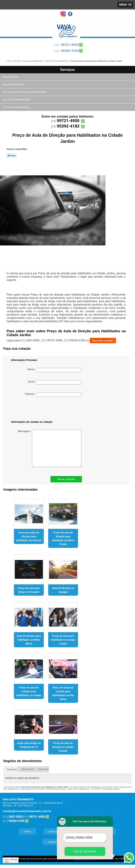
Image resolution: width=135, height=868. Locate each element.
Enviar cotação (66, 479)
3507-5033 (16, 817)
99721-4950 (70, 45)
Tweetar (12, 155)
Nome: (54, 370)
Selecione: (12, 769)
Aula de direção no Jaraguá (63, 590)
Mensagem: (50, 448)
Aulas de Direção (11, 77)
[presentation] (33, 409)
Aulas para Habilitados (13, 85)
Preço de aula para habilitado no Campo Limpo (63, 640)
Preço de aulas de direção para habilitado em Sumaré (29, 536)
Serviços (67, 70)
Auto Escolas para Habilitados (17, 100)
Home (28, 832)
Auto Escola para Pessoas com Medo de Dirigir (25, 92)
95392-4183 (70, 51)
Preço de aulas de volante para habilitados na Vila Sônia (63, 693)
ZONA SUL (44, 769)
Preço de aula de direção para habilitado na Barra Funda (63, 538)
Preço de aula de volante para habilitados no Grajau (29, 691)
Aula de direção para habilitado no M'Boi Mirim (29, 640)
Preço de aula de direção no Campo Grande (63, 747)
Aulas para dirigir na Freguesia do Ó (29, 745)
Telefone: (53, 395)
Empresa (53, 832)
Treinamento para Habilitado (16, 107)
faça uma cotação (103, 341)
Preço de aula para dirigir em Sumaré (29, 590)
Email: (55, 382)
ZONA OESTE (28, 769)
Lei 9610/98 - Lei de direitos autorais (105, 789)
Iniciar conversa (85, 851)
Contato (52, 842)
